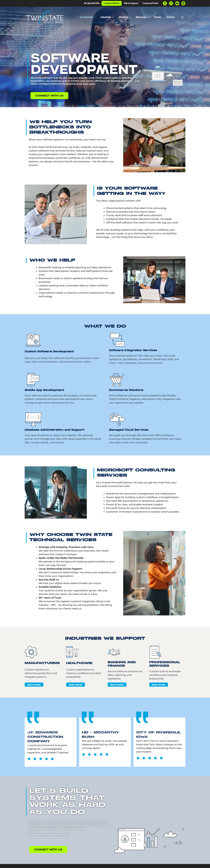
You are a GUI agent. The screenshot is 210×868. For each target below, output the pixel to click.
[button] (94, 17)
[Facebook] (165, 3)
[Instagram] (171, 3)
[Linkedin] (183, 3)
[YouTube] (177, 3)
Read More (34, 685)
